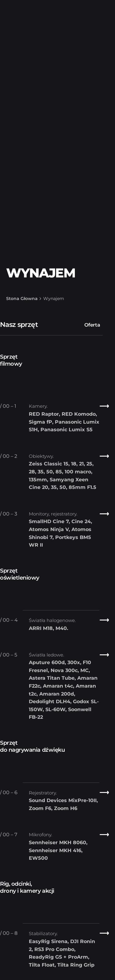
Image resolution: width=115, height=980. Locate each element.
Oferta (92, 325)
